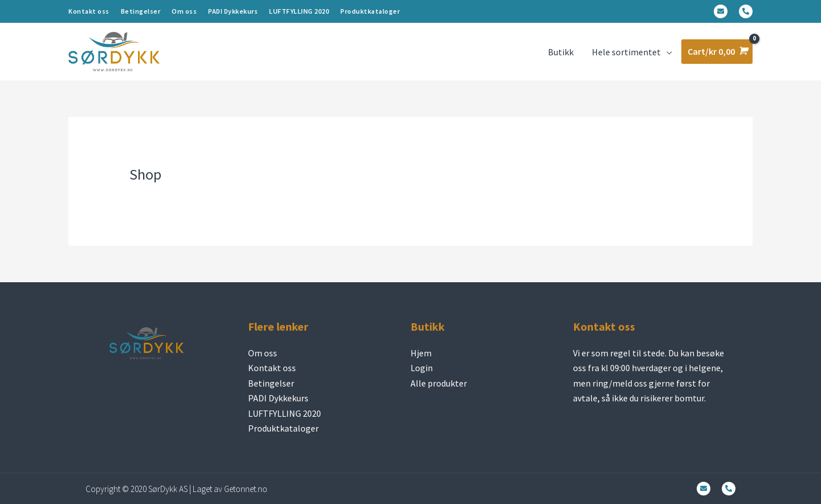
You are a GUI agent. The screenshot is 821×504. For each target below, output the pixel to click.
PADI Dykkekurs (233, 11)
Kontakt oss (89, 11)
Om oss (184, 11)
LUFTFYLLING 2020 (299, 11)
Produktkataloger (370, 11)
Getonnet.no (246, 489)
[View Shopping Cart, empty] (717, 52)
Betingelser (141, 11)
